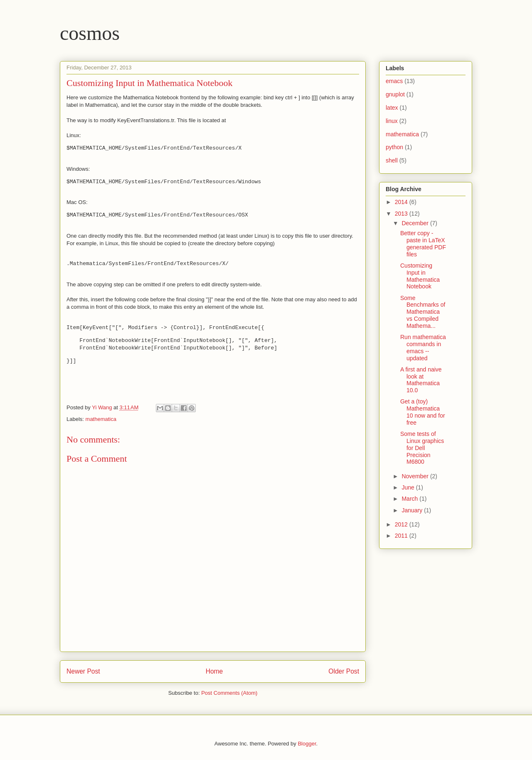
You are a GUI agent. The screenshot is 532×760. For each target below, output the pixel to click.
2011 (402, 536)
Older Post (344, 671)
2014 (402, 202)
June (409, 487)
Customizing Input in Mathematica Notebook (420, 276)
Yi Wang (103, 407)
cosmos (90, 33)
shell (392, 160)
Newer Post (83, 671)
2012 (402, 524)
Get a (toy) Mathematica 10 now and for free (423, 412)
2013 (402, 214)
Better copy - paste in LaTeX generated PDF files (423, 243)
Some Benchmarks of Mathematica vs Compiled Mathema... (423, 312)
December (416, 223)
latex (392, 108)
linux (392, 121)
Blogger (307, 744)
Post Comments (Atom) (229, 693)
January (413, 510)
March (410, 499)
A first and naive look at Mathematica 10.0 (421, 380)
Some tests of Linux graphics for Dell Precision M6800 (422, 448)
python (394, 147)
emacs (394, 81)
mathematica (101, 419)
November (416, 476)
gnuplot (395, 94)
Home (214, 671)
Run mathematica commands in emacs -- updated (423, 347)
